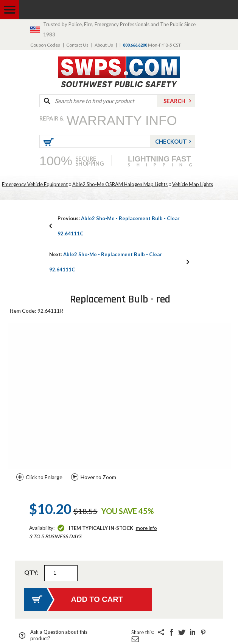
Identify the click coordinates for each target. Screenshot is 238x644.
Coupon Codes (45, 45)
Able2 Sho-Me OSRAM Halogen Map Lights (120, 184)
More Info (146, 528)
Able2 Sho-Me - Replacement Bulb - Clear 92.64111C (119, 226)
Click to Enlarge (44, 477)
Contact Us (77, 45)
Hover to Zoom (98, 477)
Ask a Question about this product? (59, 635)
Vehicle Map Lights (193, 184)
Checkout (171, 141)
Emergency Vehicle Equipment (35, 184)
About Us (104, 45)
